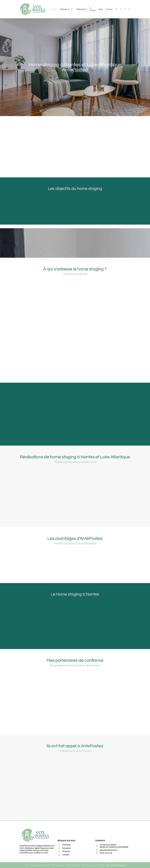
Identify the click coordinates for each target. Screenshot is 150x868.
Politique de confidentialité (40, 865)
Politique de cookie (73, 865)
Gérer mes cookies (88, 865)
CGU (27, 865)
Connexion (101, 865)
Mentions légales (58, 865)
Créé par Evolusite (117, 865)
